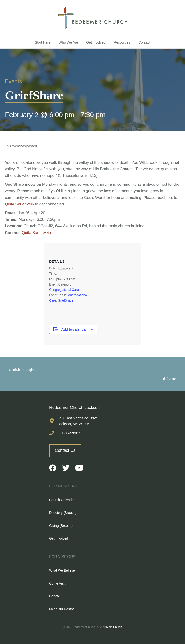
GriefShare (66, 300)
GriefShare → (170, 379)
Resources (122, 42)
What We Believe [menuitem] (62, 570)
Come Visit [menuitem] (57, 583)
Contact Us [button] (65, 450)
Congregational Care (64, 290)
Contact (144, 42)
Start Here (43, 42)
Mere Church (114, 627)
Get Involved (96, 42)
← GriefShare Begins (20, 370)
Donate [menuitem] (55, 596)
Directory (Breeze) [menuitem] (63, 513)
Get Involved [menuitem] (59, 538)
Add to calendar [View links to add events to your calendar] (74, 329)
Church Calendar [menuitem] (62, 500)
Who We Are (68, 42)
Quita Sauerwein (19, 204)
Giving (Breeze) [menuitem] (61, 526)
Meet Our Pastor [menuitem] (62, 609)
